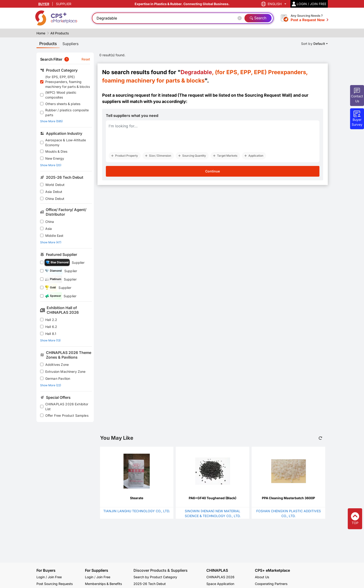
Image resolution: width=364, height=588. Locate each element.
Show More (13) (50, 340)
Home (41, 33)
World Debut (55, 185)
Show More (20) (51, 165)
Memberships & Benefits (103, 584)
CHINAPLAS (217, 570)
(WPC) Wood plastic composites (61, 95)
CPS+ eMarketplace (272, 570)
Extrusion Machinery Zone (65, 372)
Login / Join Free (49, 577)
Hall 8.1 (51, 334)
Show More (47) (51, 242)
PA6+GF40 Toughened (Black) (213, 498)
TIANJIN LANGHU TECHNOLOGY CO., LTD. (137, 511)
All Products (60, 33)
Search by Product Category (155, 577)
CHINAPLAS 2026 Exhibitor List (67, 406)
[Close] (240, 18)
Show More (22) (51, 385)
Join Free (103, 577)
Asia (49, 229)
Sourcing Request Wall (268, 95)
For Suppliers (97, 570)
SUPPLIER (64, 4)
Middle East (54, 236)
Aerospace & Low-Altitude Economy (66, 142)
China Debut (55, 199)
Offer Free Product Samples (67, 415)
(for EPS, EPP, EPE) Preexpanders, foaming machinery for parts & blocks (68, 82)
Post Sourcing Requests (55, 584)
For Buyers (46, 570)
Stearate (137, 498)
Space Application (220, 584)
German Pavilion (58, 378)
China (50, 222)
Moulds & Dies (56, 151)
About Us (262, 577)
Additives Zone (57, 365)
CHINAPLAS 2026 (220, 577)
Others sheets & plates (63, 104)
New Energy (55, 158)
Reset (86, 59)
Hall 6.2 (51, 327)
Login (89, 577)
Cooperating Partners (271, 584)
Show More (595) (51, 121)
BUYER (44, 4)
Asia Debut (54, 192)
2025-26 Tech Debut (150, 584)
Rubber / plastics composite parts (67, 112)
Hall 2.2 (51, 320)
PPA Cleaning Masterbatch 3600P (288, 498)
